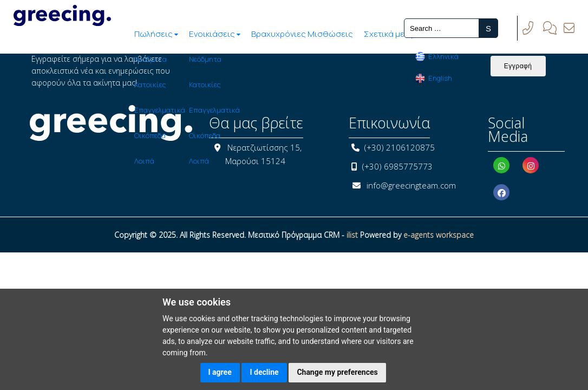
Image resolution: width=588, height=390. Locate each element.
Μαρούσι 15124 (255, 161)
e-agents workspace (439, 235)
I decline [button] (264, 372)
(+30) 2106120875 (400, 147)
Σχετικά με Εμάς (333, 34)
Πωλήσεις (91, 34)
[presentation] (305, 74)
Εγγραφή (518, 66)
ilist (352, 235)
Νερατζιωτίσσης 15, (264, 147)
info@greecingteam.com (411, 185)
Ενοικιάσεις (152, 34)
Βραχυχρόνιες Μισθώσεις (240, 34)
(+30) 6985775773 (397, 166)
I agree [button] (220, 372)
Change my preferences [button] (337, 372)
